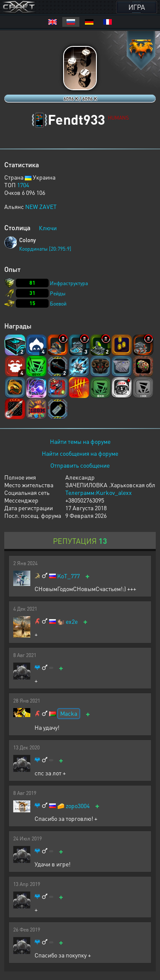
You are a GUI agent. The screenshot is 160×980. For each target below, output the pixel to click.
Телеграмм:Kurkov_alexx (99, 492)
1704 (23, 185)
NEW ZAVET (41, 206)
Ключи (48, 228)
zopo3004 (78, 806)
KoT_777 (68, 576)
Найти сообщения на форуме (80, 453)
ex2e (72, 621)
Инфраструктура (69, 283)
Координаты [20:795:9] (45, 249)
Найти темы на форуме (80, 441)
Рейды (58, 293)
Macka (69, 713)
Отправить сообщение (80, 465)
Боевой (58, 304)
